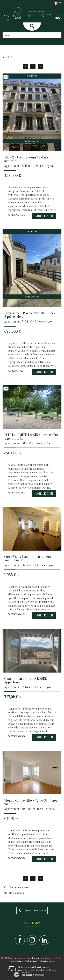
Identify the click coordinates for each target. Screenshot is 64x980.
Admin (52, 961)
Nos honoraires (31, 961)
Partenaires (43, 961)
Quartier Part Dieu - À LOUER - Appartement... (27, 680)
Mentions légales (16, 961)
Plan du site (57, 958)
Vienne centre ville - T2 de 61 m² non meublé (31, 802)
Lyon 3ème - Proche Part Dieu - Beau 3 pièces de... (31, 315)
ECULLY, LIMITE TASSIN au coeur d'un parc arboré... (31, 437)
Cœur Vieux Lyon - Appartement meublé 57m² (28, 558)
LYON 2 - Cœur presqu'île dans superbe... (26, 159)
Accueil (6, 57)
